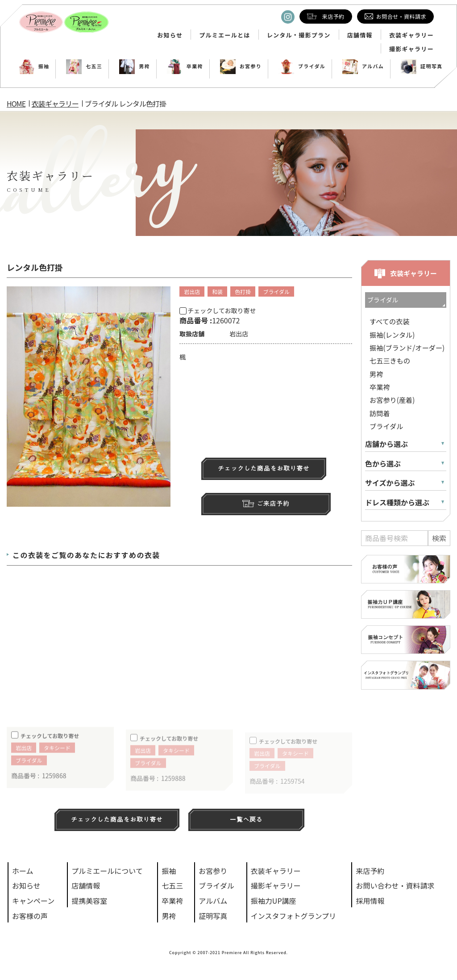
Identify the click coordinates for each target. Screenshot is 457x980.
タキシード (57, 758)
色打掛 (243, 292)
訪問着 (380, 413)
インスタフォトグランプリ (293, 916)
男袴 (135, 66)
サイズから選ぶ (390, 483)
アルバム (363, 66)
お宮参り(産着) (392, 400)
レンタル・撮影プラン (299, 35)
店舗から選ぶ (386, 444)
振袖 (34, 66)
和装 (217, 292)
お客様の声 (30, 916)
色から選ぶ (383, 464)
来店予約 (370, 871)
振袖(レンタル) (392, 335)
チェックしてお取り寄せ (218, 310)
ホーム (23, 871)
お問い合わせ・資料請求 (395, 885)
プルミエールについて (107, 871)
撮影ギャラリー (411, 49)
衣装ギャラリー (411, 35)
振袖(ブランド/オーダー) (407, 347)
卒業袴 (185, 66)
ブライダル (302, 66)
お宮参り (241, 66)
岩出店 (192, 292)
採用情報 (370, 901)
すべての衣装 (389, 321)
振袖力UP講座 (274, 901)
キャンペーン (33, 901)
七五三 (84, 66)
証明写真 (422, 66)
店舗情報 (360, 35)
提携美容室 (89, 901)
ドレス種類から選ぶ (397, 502)
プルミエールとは (224, 35)
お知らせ (170, 35)
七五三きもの (390, 360)
